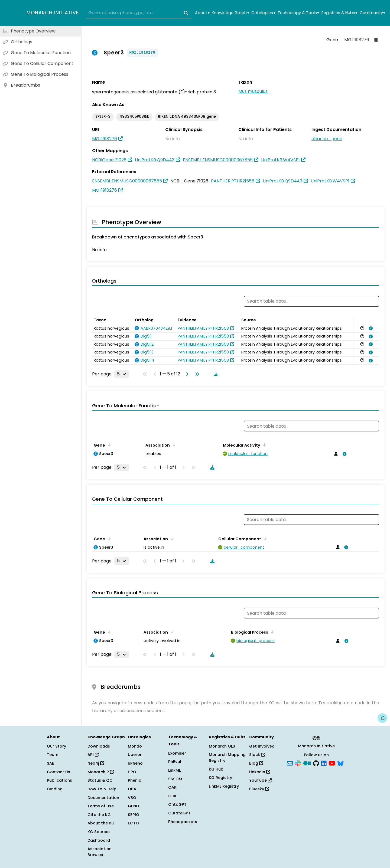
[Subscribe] (290, 763)
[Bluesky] (340, 763)
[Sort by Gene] (108, 445)
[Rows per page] (122, 374)
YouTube (260, 780)
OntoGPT (177, 804)
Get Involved (262, 746)
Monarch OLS (222, 746)
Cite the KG (99, 815)
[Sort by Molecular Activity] (264, 445)
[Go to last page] (196, 374)
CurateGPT (179, 813)
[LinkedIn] (324, 763)
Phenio (135, 780)
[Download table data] (215, 374)
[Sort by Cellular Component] (264, 538)
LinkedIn (260, 772)
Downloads (99, 746)
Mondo (135, 746)
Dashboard (99, 840)
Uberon (135, 755)
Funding (55, 789)
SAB (51, 763)
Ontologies (263, 13)
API (93, 755)
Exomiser (177, 753)
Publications (59, 780)
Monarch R (101, 772)
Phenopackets (183, 822)
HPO (132, 772)
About (202, 13)
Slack (257, 755)
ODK (172, 796)
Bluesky (259, 789)
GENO (134, 806)
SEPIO (134, 815)
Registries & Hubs (339, 13)
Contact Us (58, 772)
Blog (256, 763)
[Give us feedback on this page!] (382, 718)
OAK (172, 787)
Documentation (103, 798)
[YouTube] (332, 763)
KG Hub (216, 769)
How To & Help (102, 789)
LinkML (174, 770)
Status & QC (100, 780)
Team (53, 755)
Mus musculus (253, 91)
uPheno (135, 763)
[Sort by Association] (173, 445)
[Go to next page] (186, 374)
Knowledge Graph (230, 13)
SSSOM (175, 779)
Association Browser (100, 852)
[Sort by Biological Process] (271, 632)
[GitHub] (316, 763)
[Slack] (298, 763)
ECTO (133, 823)
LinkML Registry (224, 786)
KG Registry (220, 778)
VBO (132, 798)
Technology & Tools (298, 13)
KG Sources (99, 832)
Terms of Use (101, 806)
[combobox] (139, 13)
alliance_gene (327, 139)
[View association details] (370, 328)
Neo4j (96, 763)
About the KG (101, 823)
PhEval (175, 762)
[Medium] (307, 763)
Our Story (56, 746)
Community (372, 13)
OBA (132, 789)
